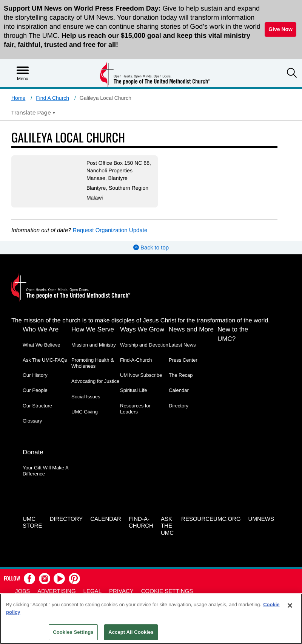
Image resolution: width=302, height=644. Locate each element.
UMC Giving (85, 412)
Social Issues (86, 397)
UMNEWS (261, 519)
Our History (35, 375)
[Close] (290, 605)
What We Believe (41, 345)
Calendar (179, 390)
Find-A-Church (136, 360)
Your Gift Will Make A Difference (45, 471)
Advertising (56, 591)
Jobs (22, 591)
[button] (292, 74)
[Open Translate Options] (33, 113)
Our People (35, 390)
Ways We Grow (142, 329)
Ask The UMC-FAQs (45, 360)
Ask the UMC (167, 526)
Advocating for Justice (95, 381)
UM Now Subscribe (141, 375)
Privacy (121, 591)
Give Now (280, 29)
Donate (33, 452)
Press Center (183, 360)
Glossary (32, 421)
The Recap (181, 375)
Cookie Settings (167, 591)
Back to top (151, 248)
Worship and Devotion (144, 345)
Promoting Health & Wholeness (93, 363)
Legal (92, 591)
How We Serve (93, 329)
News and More (191, 329)
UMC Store (32, 523)
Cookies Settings (73, 632)
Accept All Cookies (131, 632)
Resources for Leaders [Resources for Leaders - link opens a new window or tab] (135, 409)
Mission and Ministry (94, 345)
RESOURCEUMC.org (211, 519)
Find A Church (52, 98)
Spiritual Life (134, 390)
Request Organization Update (110, 230)
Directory (179, 406)
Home (18, 98)
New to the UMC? (233, 334)
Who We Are (41, 329)
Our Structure (37, 406)
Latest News (182, 345)
